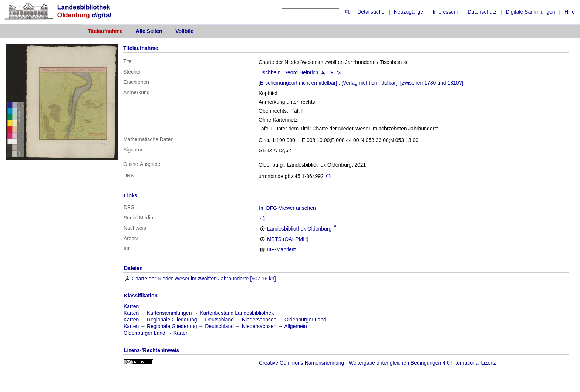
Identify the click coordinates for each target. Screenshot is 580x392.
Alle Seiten (149, 31)
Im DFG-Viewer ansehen (287, 208)
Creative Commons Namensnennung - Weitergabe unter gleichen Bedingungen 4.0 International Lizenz (377, 363)
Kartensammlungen (169, 313)
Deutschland (219, 320)
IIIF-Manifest (281, 249)
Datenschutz (482, 12)
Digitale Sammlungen (530, 12)
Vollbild (185, 31)
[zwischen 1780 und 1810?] (432, 83)
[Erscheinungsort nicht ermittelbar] (298, 83)
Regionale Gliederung (172, 320)
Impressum (446, 12)
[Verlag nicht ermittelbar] (369, 83)
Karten (131, 306)
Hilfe (570, 12)
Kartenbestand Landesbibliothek (237, 313)
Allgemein (295, 326)
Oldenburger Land (305, 320)
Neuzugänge (409, 12)
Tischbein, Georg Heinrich (288, 72)
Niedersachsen (259, 320)
